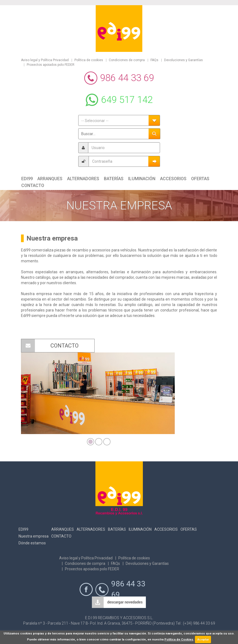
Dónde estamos (32, 543)
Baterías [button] (114, 179)
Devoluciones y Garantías (183, 60)
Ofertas (189, 529)
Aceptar (203, 639)
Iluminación (140, 529)
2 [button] (98, 441)
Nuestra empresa (34, 536)
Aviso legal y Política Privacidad (45, 60)
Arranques (63, 529)
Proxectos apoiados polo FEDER (51, 65)
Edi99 (23, 529)
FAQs (154, 60)
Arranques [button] (50, 179)
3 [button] (106, 441)
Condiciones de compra (127, 60)
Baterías (117, 529)
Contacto (61, 536)
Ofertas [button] (200, 179)
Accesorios (166, 529)
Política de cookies (89, 60)
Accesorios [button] (173, 179)
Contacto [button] (33, 186)
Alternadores (91, 529)
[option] (98, 393)
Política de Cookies (179, 639)
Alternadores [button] (83, 179)
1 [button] (90, 441)
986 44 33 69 (127, 78)
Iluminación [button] (142, 179)
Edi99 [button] (27, 179)
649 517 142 (127, 100)
